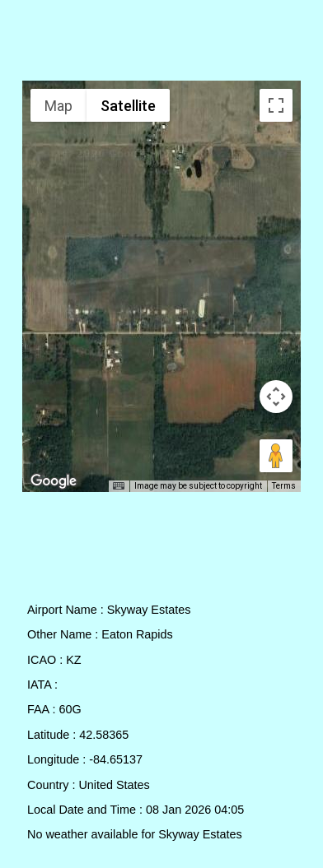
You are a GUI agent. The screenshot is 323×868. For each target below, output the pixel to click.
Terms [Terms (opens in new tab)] (284, 486)
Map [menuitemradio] (59, 106)
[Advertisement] (162, 44)
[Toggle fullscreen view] (276, 105)
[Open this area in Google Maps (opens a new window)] (54, 481)
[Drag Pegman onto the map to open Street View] (276, 456)
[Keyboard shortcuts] (119, 486)
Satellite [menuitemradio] (128, 106)
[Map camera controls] (276, 397)
